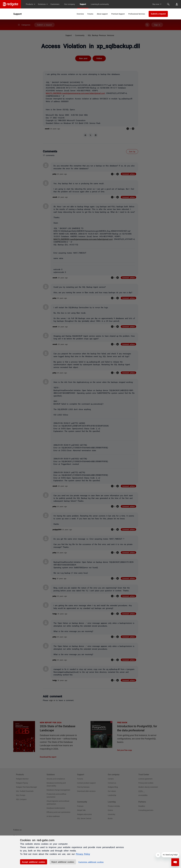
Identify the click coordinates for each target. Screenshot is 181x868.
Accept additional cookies (34, 862)
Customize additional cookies (91, 862)
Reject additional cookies (63, 862)
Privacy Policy (83, 854)
